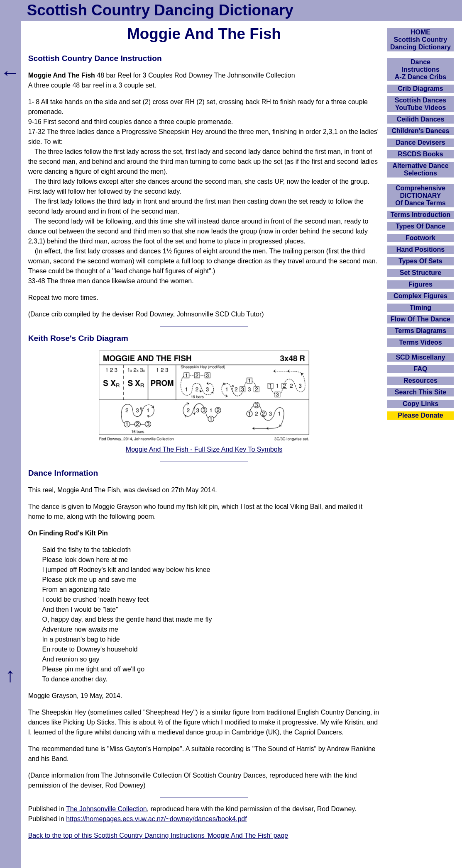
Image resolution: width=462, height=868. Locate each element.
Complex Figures (420, 296)
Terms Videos (420, 342)
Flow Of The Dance (420, 319)
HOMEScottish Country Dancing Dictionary (420, 40)
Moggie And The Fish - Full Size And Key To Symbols (204, 449)
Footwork (420, 238)
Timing (420, 308)
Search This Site (421, 392)
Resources (420, 381)
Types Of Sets (420, 261)
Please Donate (420, 415)
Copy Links (420, 404)
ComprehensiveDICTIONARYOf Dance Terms (420, 196)
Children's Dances (421, 131)
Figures (420, 284)
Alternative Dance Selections (420, 169)
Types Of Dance (420, 226)
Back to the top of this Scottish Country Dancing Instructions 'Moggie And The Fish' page (158, 835)
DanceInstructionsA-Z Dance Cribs (420, 69)
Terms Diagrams (420, 331)
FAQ (421, 369)
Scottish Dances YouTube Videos (420, 104)
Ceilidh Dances (421, 119)
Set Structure (420, 273)
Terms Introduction (421, 215)
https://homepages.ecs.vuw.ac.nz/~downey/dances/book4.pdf (156, 819)
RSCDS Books (420, 154)
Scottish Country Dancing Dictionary (160, 10)
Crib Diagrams (420, 89)
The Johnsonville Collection (106, 809)
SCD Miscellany (420, 357)
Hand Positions (420, 249)
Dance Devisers (420, 142)
